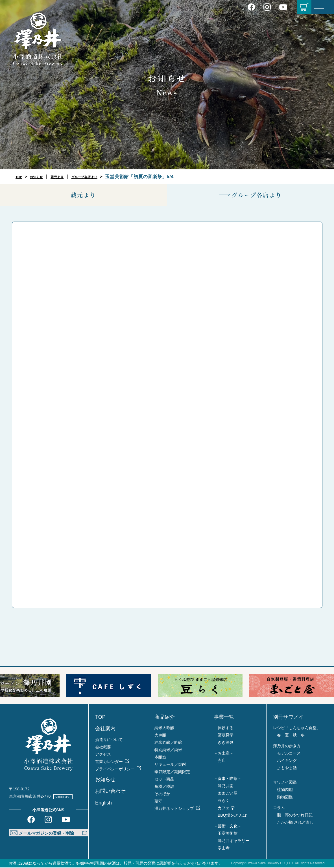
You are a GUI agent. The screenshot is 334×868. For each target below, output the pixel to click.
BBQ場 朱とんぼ (232, 816)
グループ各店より (105, 177)
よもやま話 (287, 768)
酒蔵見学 (226, 736)
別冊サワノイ (288, 717)
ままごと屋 (228, 794)
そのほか (162, 794)
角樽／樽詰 (164, 787)
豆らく (224, 801)
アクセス (103, 755)
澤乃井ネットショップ (174, 809)
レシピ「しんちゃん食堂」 (297, 728)
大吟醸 (160, 736)
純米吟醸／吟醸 (168, 743)
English (103, 803)
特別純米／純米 (168, 750)
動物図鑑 (285, 797)
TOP (20, 177)
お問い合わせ (110, 792)
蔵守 (158, 802)
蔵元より (69, 177)
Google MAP (69, 797)
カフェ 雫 (226, 808)
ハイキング (287, 761)
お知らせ (42, 177)
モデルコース (289, 754)
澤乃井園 (226, 786)
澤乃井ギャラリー (233, 841)
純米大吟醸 (164, 728)
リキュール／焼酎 (170, 765)
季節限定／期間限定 (172, 772)
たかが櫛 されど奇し (295, 823)
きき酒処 (226, 743)
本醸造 (160, 758)
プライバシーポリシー (115, 769)
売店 (222, 761)
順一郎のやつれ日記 (295, 815)
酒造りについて (109, 740)
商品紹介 (165, 717)
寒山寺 (224, 849)
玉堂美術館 (228, 834)
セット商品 (164, 780)
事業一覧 (224, 717)
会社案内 (105, 729)
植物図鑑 (285, 790)
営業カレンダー (109, 762)
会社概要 (103, 747)
